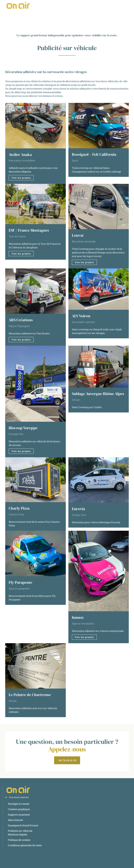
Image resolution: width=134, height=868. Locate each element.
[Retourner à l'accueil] (18, 5)
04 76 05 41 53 (68, 760)
